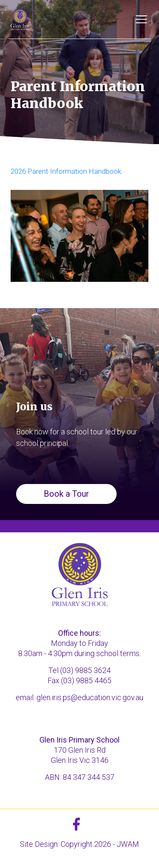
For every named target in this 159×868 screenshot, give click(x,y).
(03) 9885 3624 (85, 670)
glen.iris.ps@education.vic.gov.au (90, 697)
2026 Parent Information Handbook (66, 171)
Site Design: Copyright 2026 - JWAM (79, 844)
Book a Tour (66, 494)
